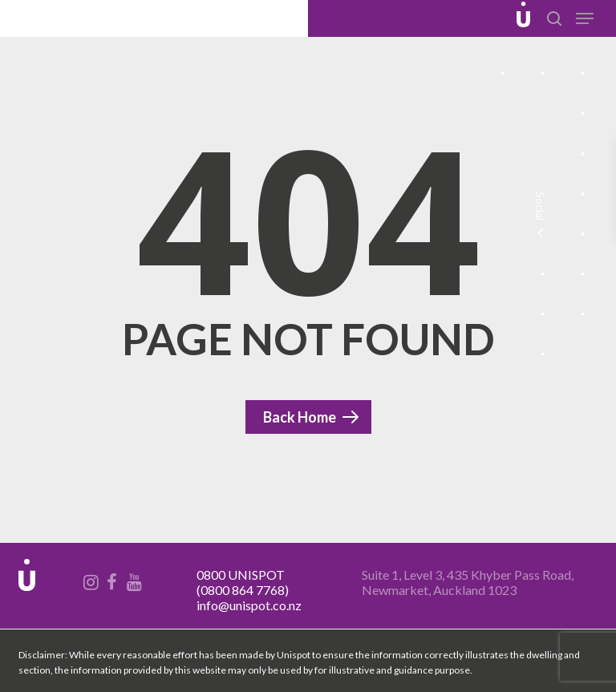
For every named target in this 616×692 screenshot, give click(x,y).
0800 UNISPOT (241, 575)
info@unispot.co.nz (249, 605)
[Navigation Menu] (585, 18)
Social (539, 217)
